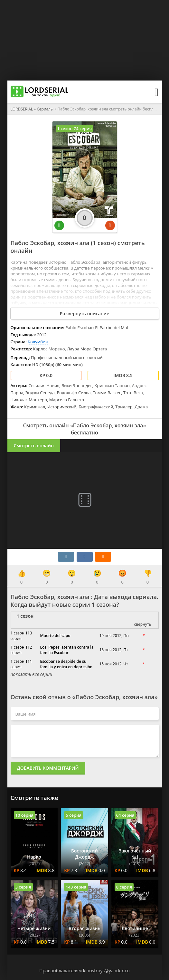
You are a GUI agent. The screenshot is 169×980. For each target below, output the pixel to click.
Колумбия (38, 342)
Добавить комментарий (48, 768)
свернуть (142, 624)
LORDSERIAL (22, 109)
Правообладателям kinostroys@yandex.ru (84, 970)
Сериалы (45, 109)
